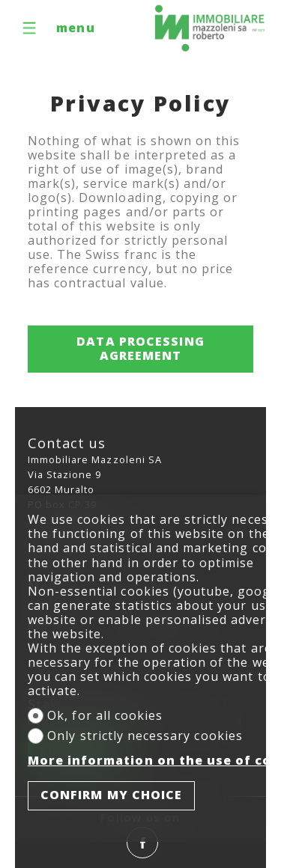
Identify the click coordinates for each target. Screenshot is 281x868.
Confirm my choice (112, 795)
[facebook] (142, 843)
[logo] (210, 28)
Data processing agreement (140, 348)
